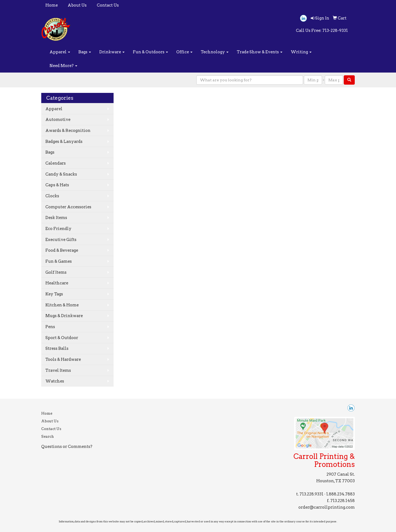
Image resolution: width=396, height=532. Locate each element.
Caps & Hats (57, 185)
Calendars (56, 163)
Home (52, 5)
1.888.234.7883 (340, 494)
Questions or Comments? (67, 447)
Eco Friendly (58, 229)
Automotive (58, 120)
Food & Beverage (62, 250)
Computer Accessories (68, 207)
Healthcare (57, 283)
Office (184, 52)
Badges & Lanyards (64, 142)
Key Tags (54, 294)
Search (48, 437)
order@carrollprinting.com (327, 507)
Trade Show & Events (260, 52)
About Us (77, 5)
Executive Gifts (61, 240)
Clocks (52, 196)
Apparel (60, 52)
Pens (50, 327)
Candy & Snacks (61, 174)
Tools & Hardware (63, 359)
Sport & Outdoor (62, 338)
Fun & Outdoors (150, 52)
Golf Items (56, 272)
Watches (55, 381)
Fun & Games (59, 261)
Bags (85, 52)
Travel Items (58, 370)
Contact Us (108, 5)
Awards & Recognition (68, 131)
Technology (215, 52)
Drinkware (112, 52)
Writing (301, 52)
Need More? (63, 66)
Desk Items (56, 218)
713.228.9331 (311, 494)
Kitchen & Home (62, 305)
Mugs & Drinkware (64, 316)
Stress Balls (57, 348)
